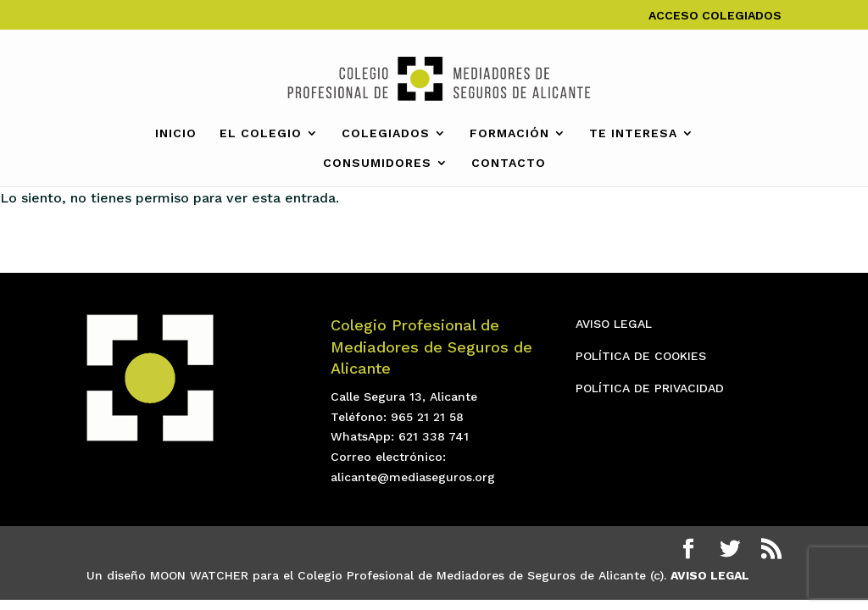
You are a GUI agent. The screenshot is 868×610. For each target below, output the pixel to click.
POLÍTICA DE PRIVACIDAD (650, 388)
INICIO (176, 133)
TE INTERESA (633, 133)
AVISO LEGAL (614, 324)
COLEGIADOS (386, 133)
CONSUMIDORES (377, 163)
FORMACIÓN (509, 133)
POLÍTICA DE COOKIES (641, 356)
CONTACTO (509, 163)
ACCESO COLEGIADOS (715, 16)
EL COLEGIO (261, 133)
